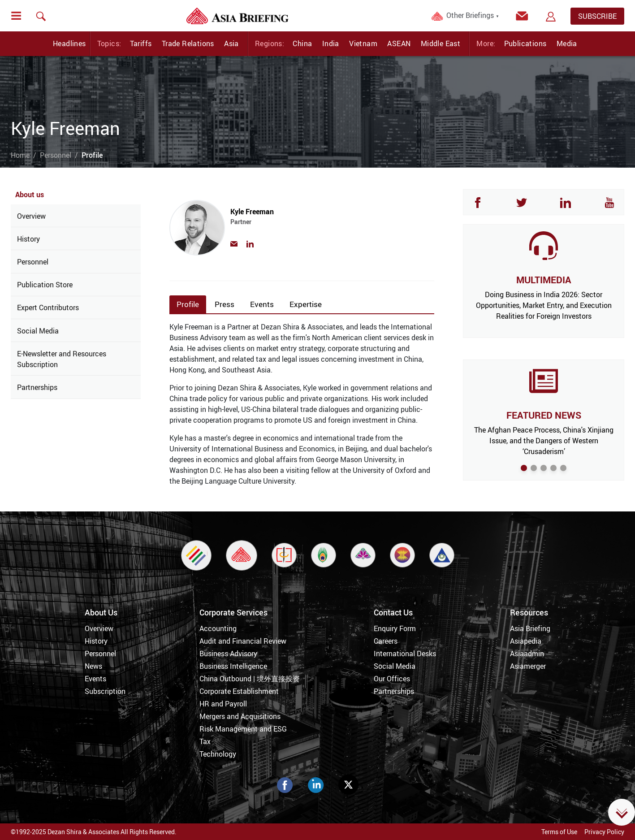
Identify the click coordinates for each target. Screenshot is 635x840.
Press (225, 304)
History (28, 239)
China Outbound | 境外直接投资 (250, 679)
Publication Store (45, 285)
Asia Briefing (530, 628)
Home (20, 155)
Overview (31, 216)
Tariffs (141, 43)
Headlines (69, 43)
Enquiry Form (395, 628)
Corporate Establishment (239, 691)
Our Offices (392, 679)
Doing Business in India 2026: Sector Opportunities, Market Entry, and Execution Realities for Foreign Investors (544, 305)
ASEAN (399, 43)
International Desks (405, 654)
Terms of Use (559, 832)
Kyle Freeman (310, 221)
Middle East (441, 43)
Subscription (105, 691)
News (93, 666)
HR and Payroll (223, 704)
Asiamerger (528, 666)
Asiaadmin (527, 654)
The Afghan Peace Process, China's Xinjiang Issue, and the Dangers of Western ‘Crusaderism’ (544, 441)
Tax (205, 741)
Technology (218, 754)
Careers (386, 641)
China (302, 43)
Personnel (56, 155)
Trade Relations (188, 43)
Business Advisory (228, 654)
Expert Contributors (48, 307)
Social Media (38, 331)
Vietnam (363, 43)
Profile (188, 304)
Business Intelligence (233, 666)
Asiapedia (526, 641)
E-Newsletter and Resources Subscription (62, 359)
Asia (231, 43)
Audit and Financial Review (243, 641)
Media (567, 43)
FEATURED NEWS (544, 415)
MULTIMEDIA (544, 280)
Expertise (306, 304)
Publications (525, 43)
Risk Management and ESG (243, 729)
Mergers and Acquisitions (240, 716)
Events (262, 304)
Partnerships (37, 387)
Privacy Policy (604, 832)
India (331, 43)
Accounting (218, 628)
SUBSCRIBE (597, 16)
